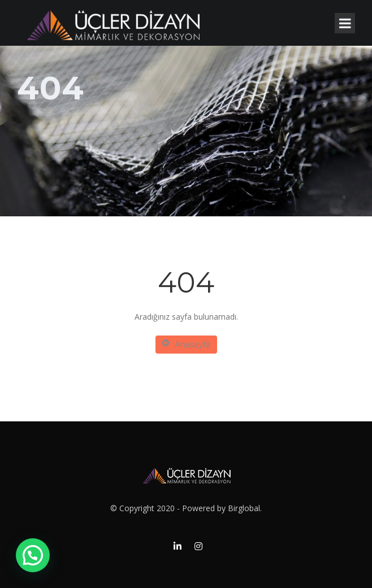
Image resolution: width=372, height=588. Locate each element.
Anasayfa (186, 344)
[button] (33, 555)
